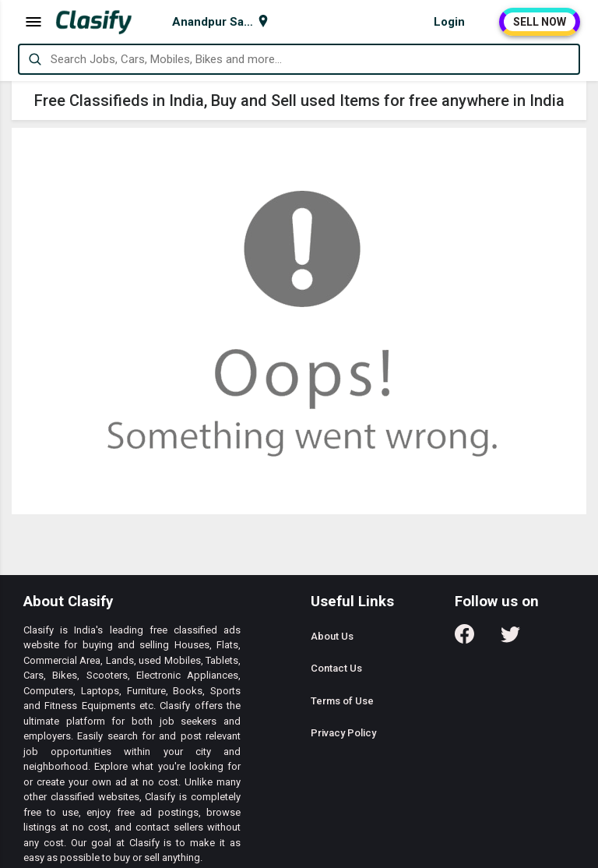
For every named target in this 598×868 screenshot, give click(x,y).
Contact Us (336, 668)
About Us (332, 636)
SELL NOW (540, 22)
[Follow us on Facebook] (464, 639)
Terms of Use (342, 701)
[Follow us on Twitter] (510, 639)
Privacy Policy (343, 733)
